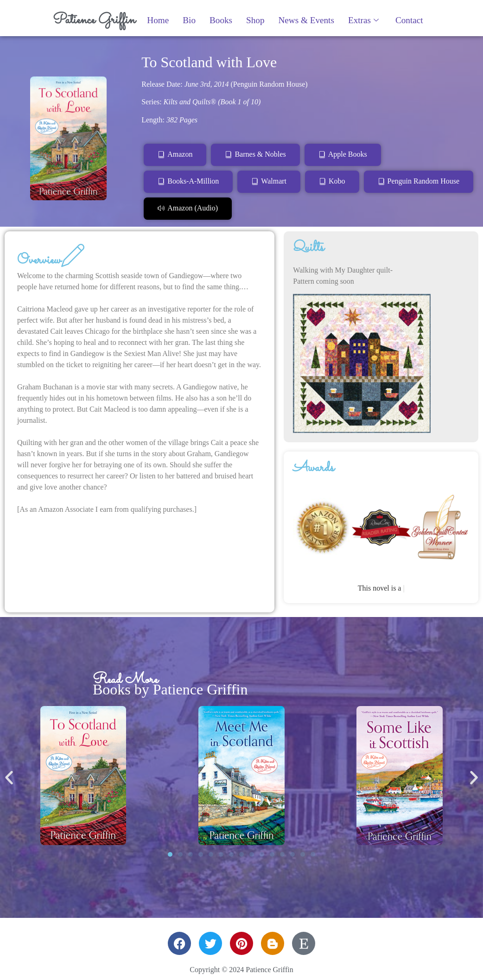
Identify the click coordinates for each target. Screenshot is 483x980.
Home (158, 20)
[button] (9, 777)
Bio (189, 20)
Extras (363, 20)
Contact (409, 20)
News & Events (306, 20)
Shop (255, 20)
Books (221, 20)
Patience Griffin (94, 20)
